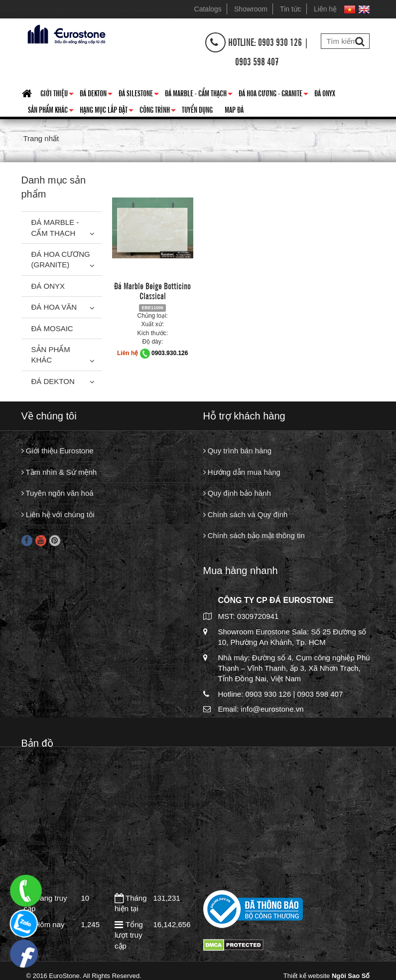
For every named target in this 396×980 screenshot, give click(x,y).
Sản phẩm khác (51, 111)
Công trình (158, 111)
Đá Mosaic (52, 328)
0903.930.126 (170, 353)
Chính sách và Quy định (246, 514)
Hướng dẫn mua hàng (242, 472)
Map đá (234, 109)
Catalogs (208, 9)
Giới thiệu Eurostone (58, 451)
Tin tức (291, 9)
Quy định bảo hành (237, 493)
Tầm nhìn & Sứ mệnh (59, 472)
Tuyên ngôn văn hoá (58, 493)
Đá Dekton (96, 95)
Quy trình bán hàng (238, 451)
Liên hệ (325, 9)
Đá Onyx (325, 93)
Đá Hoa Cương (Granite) (61, 259)
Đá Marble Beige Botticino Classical (152, 290)
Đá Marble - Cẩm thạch (199, 95)
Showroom (251, 9)
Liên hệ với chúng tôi (58, 514)
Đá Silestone (139, 95)
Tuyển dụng (197, 109)
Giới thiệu (57, 95)
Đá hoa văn (54, 307)
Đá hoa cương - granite (273, 95)
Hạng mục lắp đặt (107, 111)
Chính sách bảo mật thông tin (254, 535)
